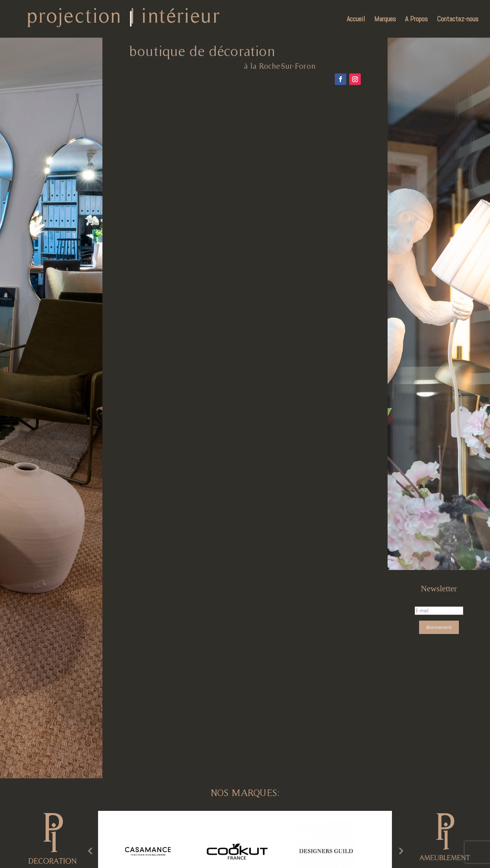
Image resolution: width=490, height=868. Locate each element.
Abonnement (439, 627)
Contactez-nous (458, 20)
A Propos (416, 20)
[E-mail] (439, 611)
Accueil (356, 20)
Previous (90, 851)
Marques (385, 20)
